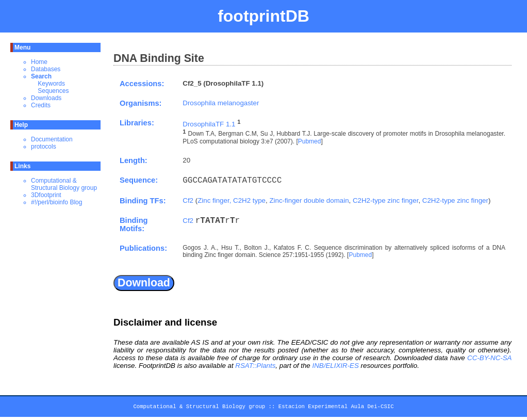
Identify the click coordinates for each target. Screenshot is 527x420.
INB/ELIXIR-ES (335, 366)
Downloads (46, 98)
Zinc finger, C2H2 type (232, 200)
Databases (46, 69)
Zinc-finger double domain (309, 200)
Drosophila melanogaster (221, 103)
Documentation (52, 139)
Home (39, 62)
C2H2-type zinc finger (385, 200)
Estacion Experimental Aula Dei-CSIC (336, 408)
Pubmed (310, 141)
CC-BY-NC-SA (489, 358)
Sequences (53, 91)
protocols (44, 147)
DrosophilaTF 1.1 (209, 124)
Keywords (51, 84)
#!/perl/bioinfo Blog (56, 202)
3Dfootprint (46, 195)
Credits (41, 105)
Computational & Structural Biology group (64, 184)
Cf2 (188, 200)
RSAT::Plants (255, 366)
